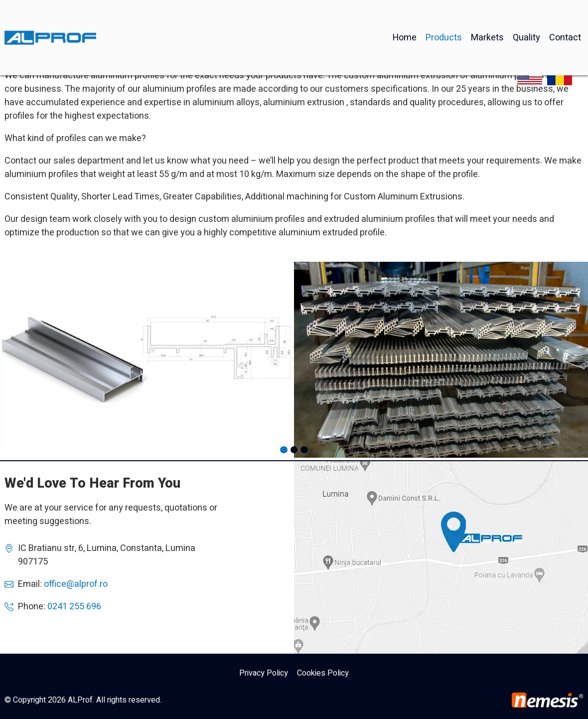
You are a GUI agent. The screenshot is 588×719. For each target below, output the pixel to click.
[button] (284, 450)
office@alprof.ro (76, 584)
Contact (565, 14)
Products (444, 14)
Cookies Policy (323, 673)
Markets (487, 14)
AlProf (441, 557)
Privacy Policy (264, 673)
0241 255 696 (74, 607)
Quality (526, 14)
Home (405, 14)
